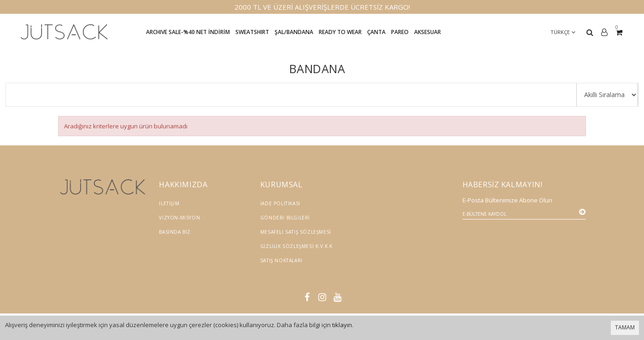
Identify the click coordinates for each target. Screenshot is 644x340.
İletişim (169, 203)
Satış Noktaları (281, 260)
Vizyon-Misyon (179, 218)
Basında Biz (175, 232)
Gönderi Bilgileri (285, 218)
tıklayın (342, 325)
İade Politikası (280, 203)
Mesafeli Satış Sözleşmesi (296, 232)
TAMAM (625, 327)
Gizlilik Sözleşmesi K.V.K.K (296, 246)
